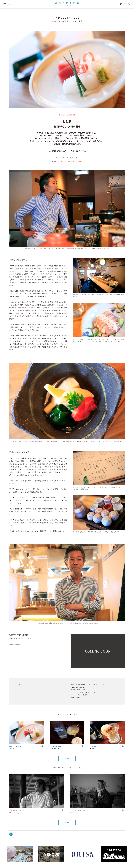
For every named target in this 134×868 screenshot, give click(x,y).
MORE (67, 759)
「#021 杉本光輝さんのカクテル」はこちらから (67, 151)
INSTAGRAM (79, 161)
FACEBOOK (69, 161)
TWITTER (60, 161)
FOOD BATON (67, 115)
